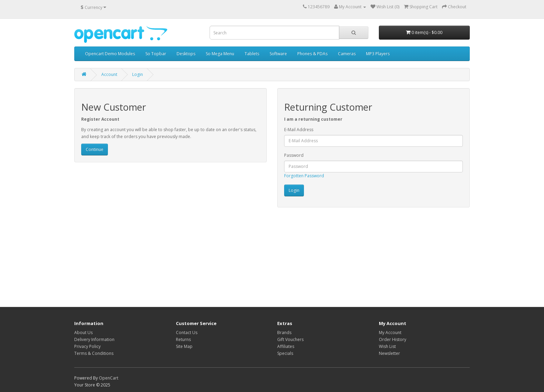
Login (138, 74)
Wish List (387, 346)
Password (294, 155)
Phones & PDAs (312, 54)
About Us (83, 333)
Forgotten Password (304, 176)
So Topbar (156, 54)
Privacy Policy (87, 346)
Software (278, 54)
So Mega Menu (220, 54)
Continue (95, 149)
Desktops (186, 54)
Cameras (347, 54)
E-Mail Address (299, 130)
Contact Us (187, 333)
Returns (183, 339)
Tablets (252, 54)
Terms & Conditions (94, 353)
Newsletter (389, 353)
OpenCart (109, 378)
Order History (393, 339)
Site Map (184, 346)
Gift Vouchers (290, 339)
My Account (390, 333)
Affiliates (286, 346)
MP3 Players (378, 54)
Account (109, 74)
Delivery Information (94, 339)
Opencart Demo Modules (110, 54)
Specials (285, 353)
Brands (284, 333)
